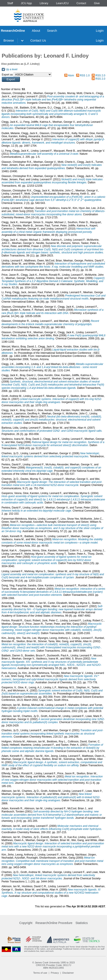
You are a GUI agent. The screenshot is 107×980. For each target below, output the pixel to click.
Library (44, 3)
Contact (81, 3)
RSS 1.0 (85, 75)
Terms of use (40, 973)
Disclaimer (68, 973)
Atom (71, 75)
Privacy (55, 973)
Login (100, 31)
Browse (9, 40)
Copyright (26, 923)
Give (97, 3)
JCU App (26, 3)
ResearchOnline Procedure (54, 923)
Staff (10, 3)
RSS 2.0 (100, 75)
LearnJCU (62, 3)
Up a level (11, 69)
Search (52, 31)
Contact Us (38, 40)
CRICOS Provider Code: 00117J (53, 965)
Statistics (82, 923)
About (36, 31)
